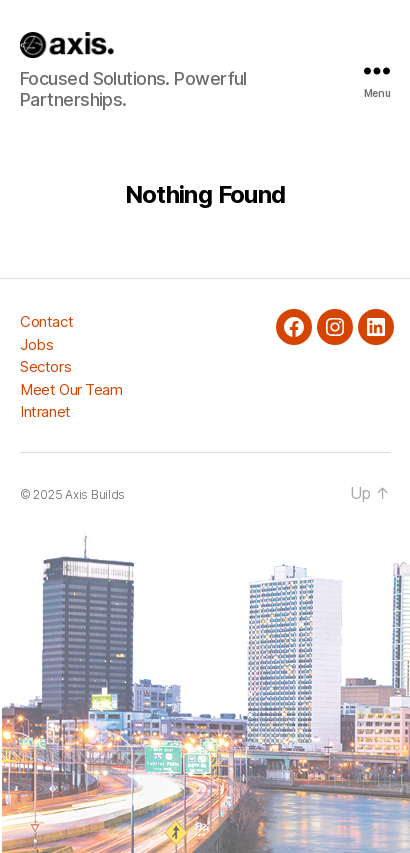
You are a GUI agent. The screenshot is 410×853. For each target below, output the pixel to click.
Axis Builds (95, 494)
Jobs (36, 344)
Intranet (45, 411)
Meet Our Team (71, 389)
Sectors (45, 366)
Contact (46, 321)
